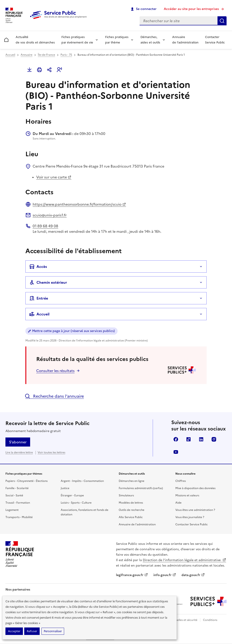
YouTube (176, 452)
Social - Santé (14, 495)
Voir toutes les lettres (51, 452)
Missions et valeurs (187, 495)
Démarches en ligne (132, 481)
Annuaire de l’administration (185, 40)
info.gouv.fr (165, 575)
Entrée (39, 298)
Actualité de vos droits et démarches (35, 40)
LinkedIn (201, 439)
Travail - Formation (18, 503)
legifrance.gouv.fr (132, 575)
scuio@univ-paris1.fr (50, 215)
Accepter (14, 631)
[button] (59, 70)
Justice (65, 488)
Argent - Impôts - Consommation (82, 481)
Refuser (32, 631)
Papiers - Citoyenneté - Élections (27, 481)
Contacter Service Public (215, 40)
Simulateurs (126, 495)
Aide (178, 503)
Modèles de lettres (131, 503)
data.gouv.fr (193, 575)
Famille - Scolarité (17, 488)
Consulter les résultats (55, 371)
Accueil (10, 55)
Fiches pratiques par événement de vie (77, 40)
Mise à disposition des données (195, 488)
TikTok (188, 439)
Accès (38, 267)
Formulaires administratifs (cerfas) (141, 488)
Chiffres (181, 481)
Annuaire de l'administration (137, 524)
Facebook (176, 439)
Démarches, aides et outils (150, 40)
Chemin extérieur (48, 282)
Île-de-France (46, 55)
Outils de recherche (132, 510)
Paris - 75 (66, 55)
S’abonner (18, 442)
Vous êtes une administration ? (195, 510)
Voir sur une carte (54, 177)
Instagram (214, 439)
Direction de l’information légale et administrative (184, 560)
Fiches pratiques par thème (117, 40)
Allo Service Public (131, 517)
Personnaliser (53, 631)
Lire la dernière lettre (19, 452)
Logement (12, 510)
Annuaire (27, 55)
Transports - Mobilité (19, 517)
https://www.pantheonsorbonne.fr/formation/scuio (79, 204)
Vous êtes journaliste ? (190, 517)
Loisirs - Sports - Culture (76, 503)
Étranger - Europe (72, 495)
